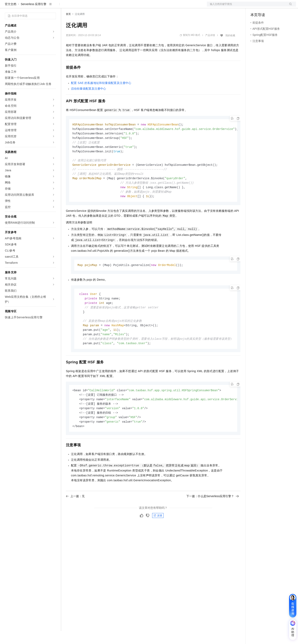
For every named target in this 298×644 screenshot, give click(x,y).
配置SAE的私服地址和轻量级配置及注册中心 (101, 96)
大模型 (42, 7)
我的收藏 (230, 48)
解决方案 (65, 7)
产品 (53, 7)
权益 (78, 7)
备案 (255, 7)
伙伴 (110, 7)
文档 (246, 7)
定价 (88, 7)
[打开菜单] (7, 7)
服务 (120, 7)
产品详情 (210, 48)
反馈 (158, 536)
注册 (274, 7)
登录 (289, 7)
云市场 (99, 7)
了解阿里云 (134, 7)
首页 (68, 27)
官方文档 (11, 17)
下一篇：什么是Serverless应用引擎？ (213, 517)
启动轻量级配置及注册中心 (89, 102)
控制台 (265, 7)
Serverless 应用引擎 (34, 17)
